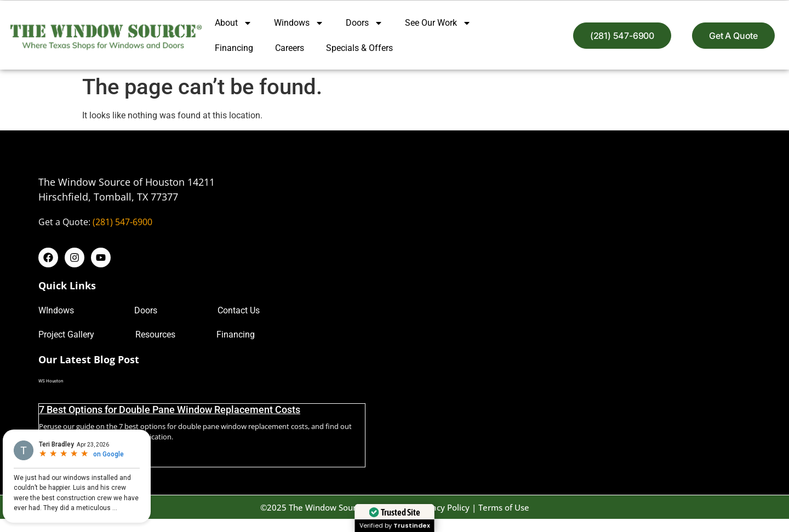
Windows (299, 23)
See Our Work (438, 23)
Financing (234, 48)
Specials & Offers (359, 48)
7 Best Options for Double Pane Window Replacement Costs (170, 410)
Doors (364, 23)
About (233, 23)
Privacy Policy (443, 507)
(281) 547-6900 (122, 222)
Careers (290, 48)
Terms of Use (504, 507)
